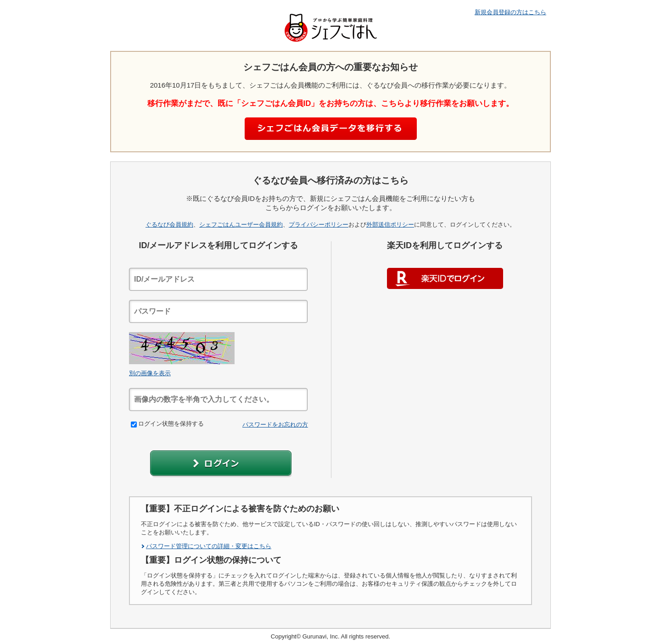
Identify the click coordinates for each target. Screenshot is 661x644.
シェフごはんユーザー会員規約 (241, 225)
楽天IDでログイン (445, 278)
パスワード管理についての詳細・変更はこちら (209, 546)
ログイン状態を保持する (167, 424)
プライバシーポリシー (319, 225)
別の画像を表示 (150, 373)
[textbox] (218, 279)
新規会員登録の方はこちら (510, 12)
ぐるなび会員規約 (169, 225)
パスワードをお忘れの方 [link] (275, 425)
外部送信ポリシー (390, 225)
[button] (221, 464)
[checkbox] (134, 425)
